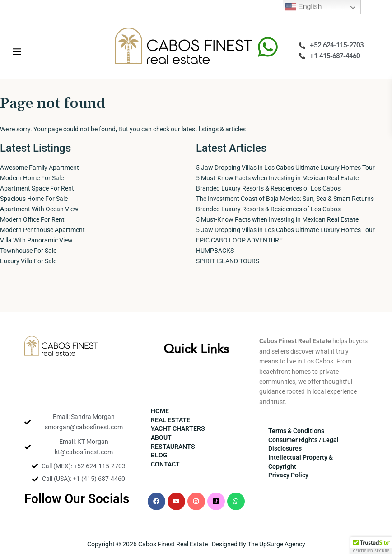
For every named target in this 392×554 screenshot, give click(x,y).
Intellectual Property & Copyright (301, 462)
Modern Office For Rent (32, 219)
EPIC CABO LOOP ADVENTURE (239, 240)
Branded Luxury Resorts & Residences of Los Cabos (268, 188)
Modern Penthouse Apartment (42, 230)
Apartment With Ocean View (39, 209)
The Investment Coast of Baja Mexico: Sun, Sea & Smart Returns (285, 199)
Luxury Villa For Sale (28, 261)
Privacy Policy (288, 475)
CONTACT (165, 464)
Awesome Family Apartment (40, 168)
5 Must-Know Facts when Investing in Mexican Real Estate (277, 178)
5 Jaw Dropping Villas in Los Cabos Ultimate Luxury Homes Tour (285, 168)
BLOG (159, 455)
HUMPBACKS (215, 251)
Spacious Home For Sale (34, 199)
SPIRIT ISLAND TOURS (228, 261)
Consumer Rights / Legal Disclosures (303, 444)
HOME (160, 411)
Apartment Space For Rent (37, 188)
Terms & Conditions (296, 431)
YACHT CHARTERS (178, 428)
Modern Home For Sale (32, 178)
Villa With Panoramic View (36, 240)
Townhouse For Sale (28, 251)
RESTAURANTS (173, 447)
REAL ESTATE (170, 420)
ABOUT (161, 438)
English (304, 7)
